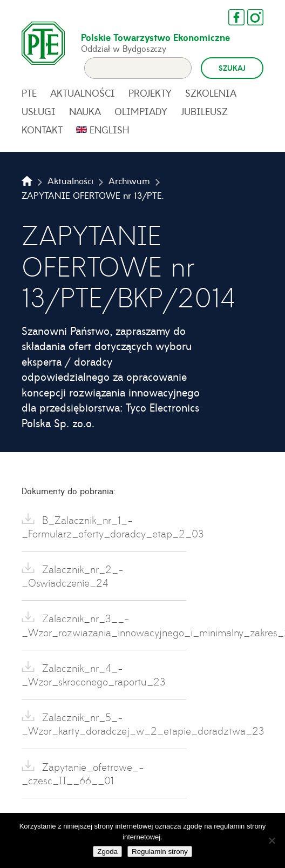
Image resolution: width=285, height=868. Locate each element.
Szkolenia (211, 93)
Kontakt (42, 130)
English (110, 130)
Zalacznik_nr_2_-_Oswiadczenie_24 (73, 576)
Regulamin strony (160, 852)
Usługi (39, 111)
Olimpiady (141, 111)
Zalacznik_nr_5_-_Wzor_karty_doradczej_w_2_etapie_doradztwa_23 (104, 724)
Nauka (85, 111)
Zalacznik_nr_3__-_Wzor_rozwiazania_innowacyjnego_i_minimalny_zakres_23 (104, 625)
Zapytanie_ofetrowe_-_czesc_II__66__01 (83, 773)
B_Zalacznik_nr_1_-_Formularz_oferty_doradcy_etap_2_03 (104, 527)
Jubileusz (204, 111)
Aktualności (83, 93)
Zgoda (107, 852)
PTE (29, 93)
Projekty (150, 93)
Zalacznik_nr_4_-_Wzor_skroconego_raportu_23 (94, 675)
